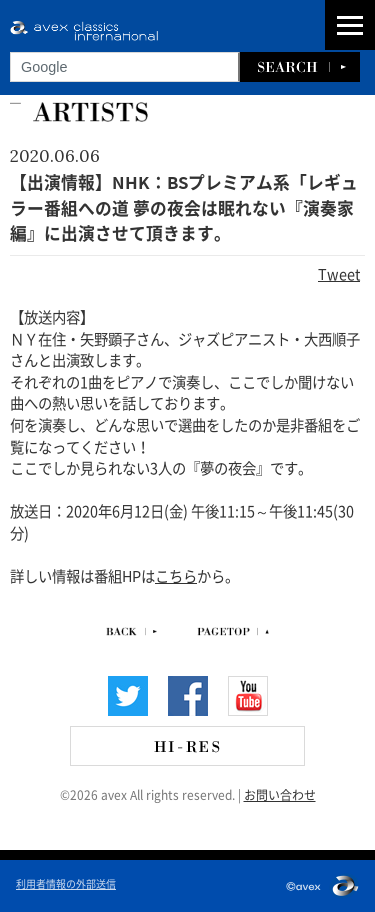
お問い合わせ (280, 794)
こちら (176, 575)
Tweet (339, 273)
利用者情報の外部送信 (66, 883)
